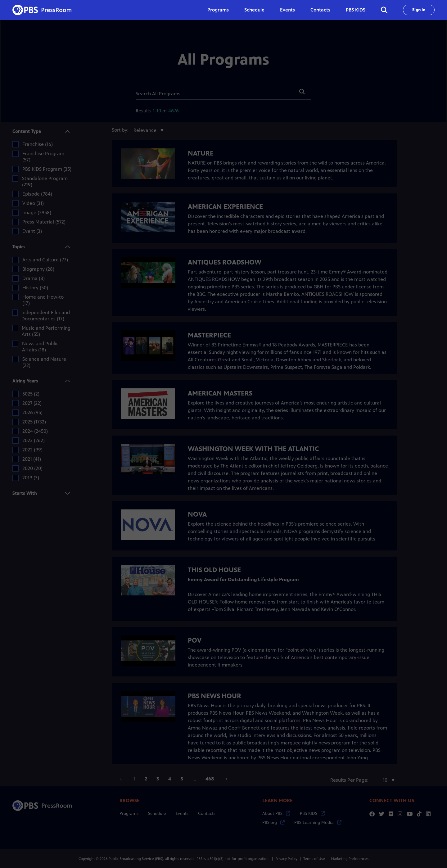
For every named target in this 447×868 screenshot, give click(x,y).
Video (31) (33, 203)
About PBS (276, 814)
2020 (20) (32, 468)
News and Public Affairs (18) (40, 347)
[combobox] (147, 130)
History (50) (35, 288)
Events (287, 10)
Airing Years (26, 381)
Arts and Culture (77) (45, 260)
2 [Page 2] (146, 779)
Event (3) (32, 231)
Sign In (419, 10)
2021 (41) (32, 459)
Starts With (26, 493)
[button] (302, 92)
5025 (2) (31, 394)
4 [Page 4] (170, 779)
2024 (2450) (35, 431)
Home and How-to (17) (43, 300)
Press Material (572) (44, 222)
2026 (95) (32, 412)
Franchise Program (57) (43, 157)
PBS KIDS (356, 10)
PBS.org (273, 823)
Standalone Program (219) (45, 181)
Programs (129, 814)
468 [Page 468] (210, 779)
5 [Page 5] (182, 779)
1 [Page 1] (134, 779)
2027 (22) (32, 403)
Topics (20, 247)
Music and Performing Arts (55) (46, 331)
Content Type (28, 132)
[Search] (214, 92)
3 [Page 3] (158, 779)
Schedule (254, 10)
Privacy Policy (286, 859)
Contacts (320, 10)
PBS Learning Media (318, 823)
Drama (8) (34, 278)
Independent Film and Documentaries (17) (46, 316)
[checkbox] (16, 144)
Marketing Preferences (350, 859)
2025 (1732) (34, 422)
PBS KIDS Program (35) (47, 169)
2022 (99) (32, 450)
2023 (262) (34, 440)
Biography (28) (38, 269)
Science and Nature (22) (44, 362)
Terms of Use (314, 859)
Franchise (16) (38, 144)
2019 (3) (31, 478)
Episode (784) (37, 194)
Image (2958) (37, 212)
